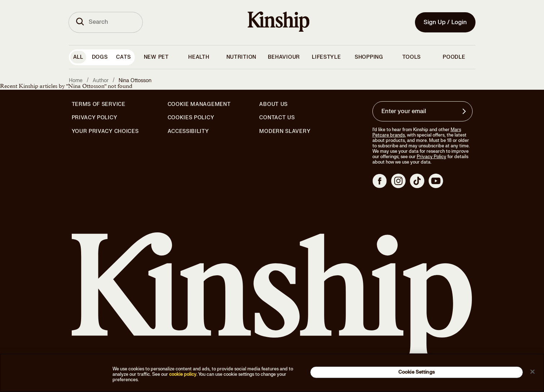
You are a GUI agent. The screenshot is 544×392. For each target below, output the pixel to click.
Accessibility (188, 132)
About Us (273, 104)
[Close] (532, 371)
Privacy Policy (95, 118)
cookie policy (183, 374)
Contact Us (277, 118)
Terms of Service (99, 104)
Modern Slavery (285, 132)
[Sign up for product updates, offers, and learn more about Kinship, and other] (465, 111)
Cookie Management (199, 104)
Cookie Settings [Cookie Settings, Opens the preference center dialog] (417, 372)
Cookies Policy (191, 118)
